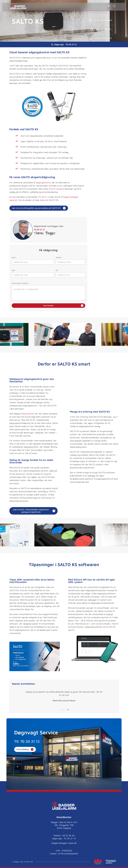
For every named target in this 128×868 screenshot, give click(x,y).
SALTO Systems (57, 189)
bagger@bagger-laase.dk (64, 841)
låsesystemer (28, 412)
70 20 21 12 (71, 44)
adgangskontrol (43, 183)
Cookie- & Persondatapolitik (64, 852)
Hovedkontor (64, 815)
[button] (13, 695)
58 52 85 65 (69, 834)
